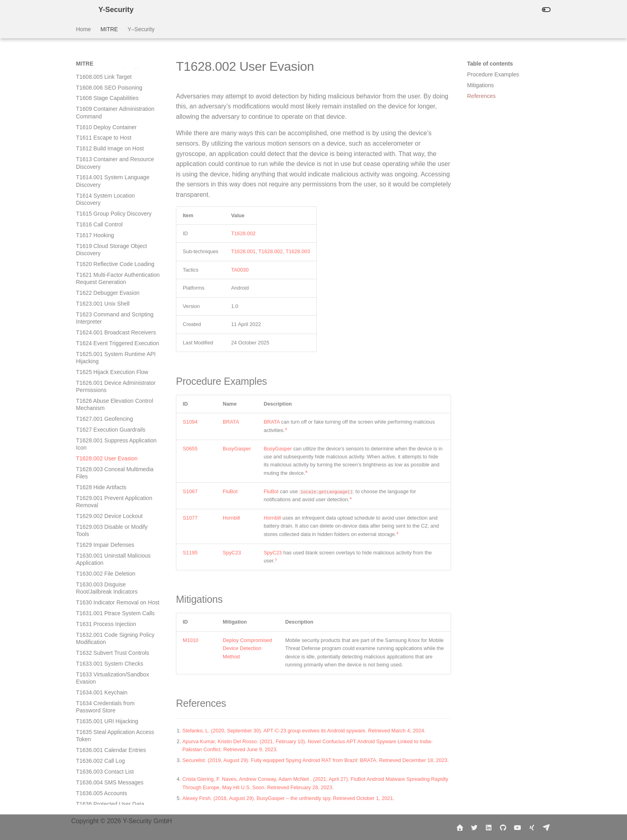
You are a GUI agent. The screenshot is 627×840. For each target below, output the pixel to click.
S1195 (190, 553)
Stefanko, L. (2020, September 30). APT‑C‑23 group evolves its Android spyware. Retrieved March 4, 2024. (304, 731)
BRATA (231, 422)
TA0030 (240, 270)
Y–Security (141, 29)
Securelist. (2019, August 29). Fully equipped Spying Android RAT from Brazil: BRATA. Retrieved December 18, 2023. (315, 760)
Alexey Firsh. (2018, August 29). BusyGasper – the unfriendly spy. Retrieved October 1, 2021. (288, 798)
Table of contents (490, 64)
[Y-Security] (81, 10)
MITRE (109, 29)
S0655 (190, 449)
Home (83, 29)
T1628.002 (243, 233)
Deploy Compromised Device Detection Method (247, 648)
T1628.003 (298, 251)
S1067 (190, 491)
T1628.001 (243, 251)
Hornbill (231, 518)
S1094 (190, 422)
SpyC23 (232, 553)
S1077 (190, 518)
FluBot (230, 491)
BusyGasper (237, 449)
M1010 (191, 640)
